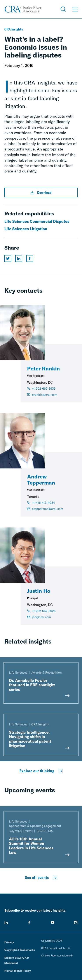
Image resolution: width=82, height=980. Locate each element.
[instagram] (76, 923)
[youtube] (53, 923)
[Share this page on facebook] (30, 259)
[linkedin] (6, 923)
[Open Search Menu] (63, 9)
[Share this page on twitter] (8, 259)
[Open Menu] (75, 9)
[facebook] (29, 923)
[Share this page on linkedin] (19, 259)
